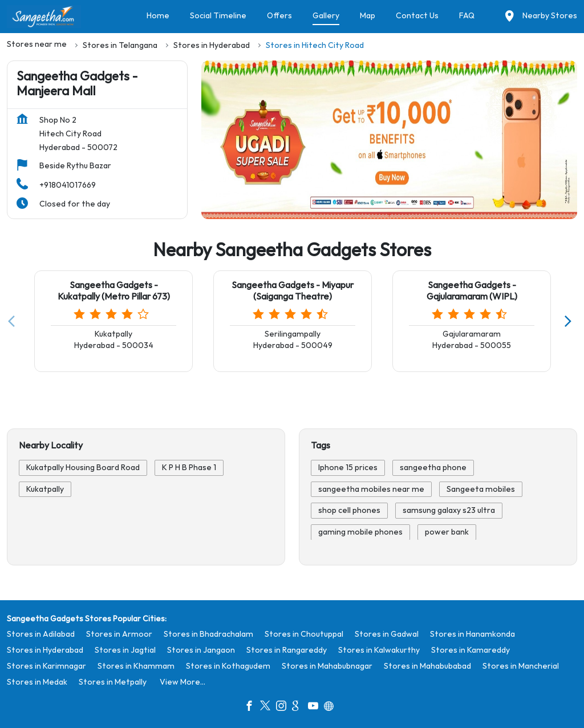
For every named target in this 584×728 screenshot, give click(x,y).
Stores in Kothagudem (228, 666)
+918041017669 (68, 185)
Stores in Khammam (136, 666)
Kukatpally (45, 489)
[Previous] (14, 321)
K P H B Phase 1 (189, 468)
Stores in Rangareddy (287, 650)
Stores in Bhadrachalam (208, 634)
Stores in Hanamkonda (473, 634)
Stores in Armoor (119, 634)
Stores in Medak (37, 682)
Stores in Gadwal (387, 634)
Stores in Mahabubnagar (327, 666)
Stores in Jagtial (125, 650)
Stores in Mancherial (521, 666)
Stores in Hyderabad (45, 650)
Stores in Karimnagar (46, 666)
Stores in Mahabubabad (427, 666)
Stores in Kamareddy (471, 650)
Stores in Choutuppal (304, 634)
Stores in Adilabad (41, 634)
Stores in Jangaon (201, 650)
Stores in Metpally (113, 682)
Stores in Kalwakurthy (379, 650)
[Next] (570, 321)
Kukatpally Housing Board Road (83, 468)
